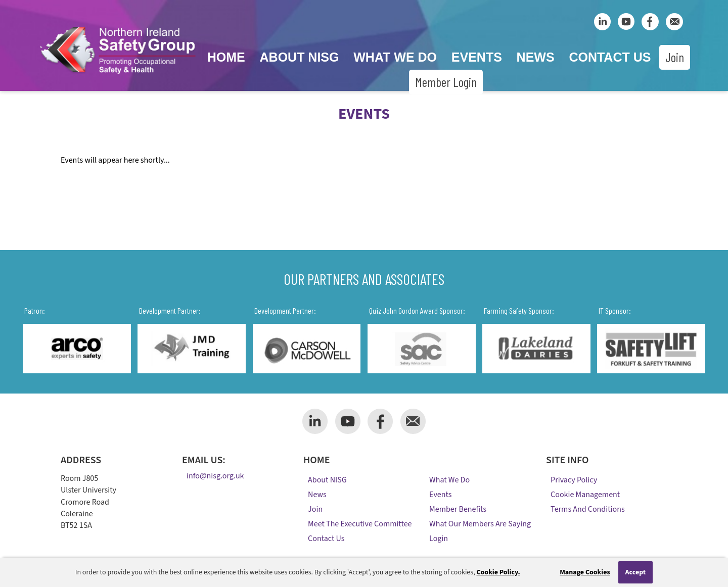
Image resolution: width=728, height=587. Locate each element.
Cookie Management (585, 495)
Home (226, 57)
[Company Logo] (118, 76)
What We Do (395, 57)
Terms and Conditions (588, 509)
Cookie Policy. (498, 572)
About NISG (300, 57)
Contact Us (610, 57)
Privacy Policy (574, 480)
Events (477, 57)
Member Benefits (458, 509)
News (536, 57)
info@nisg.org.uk (215, 476)
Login (439, 539)
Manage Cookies (585, 572)
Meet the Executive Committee (360, 524)
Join (675, 57)
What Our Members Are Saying (480, 524)
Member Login (446, 82)
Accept (636, 572)
